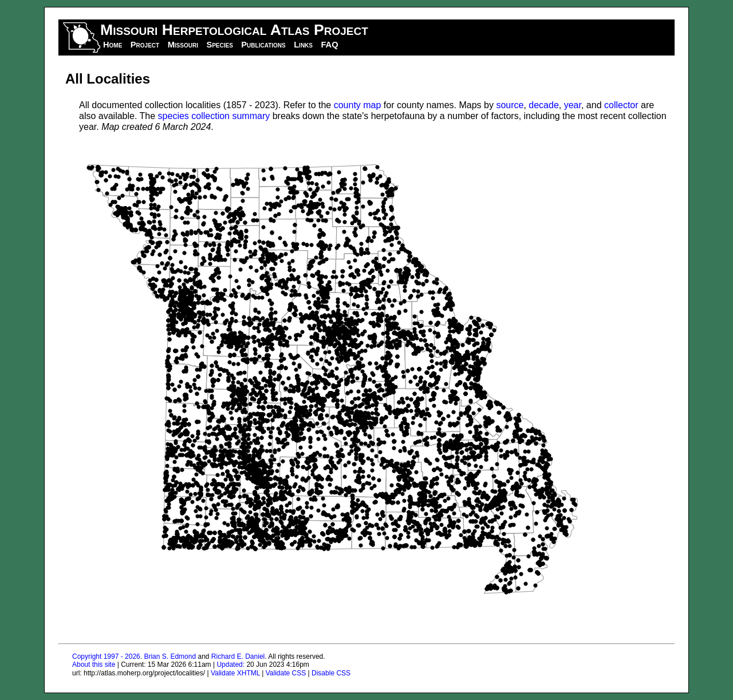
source (510, 105)
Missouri (183, 45)
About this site (94, 665)
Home (113, 45)
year (573, 105)
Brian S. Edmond (170, 657)
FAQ (329, 45)
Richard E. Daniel (238, 657)
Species (219, 45)
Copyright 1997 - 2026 (106, 657)
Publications (263, 45)
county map (358, 105)
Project (145, 45)
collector (621, 105)
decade (544, 105)
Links (303, 45)
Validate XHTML (235, 673)
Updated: (230, 665)
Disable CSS (331, 673)
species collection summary (214, 116)
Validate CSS (286, 673)
